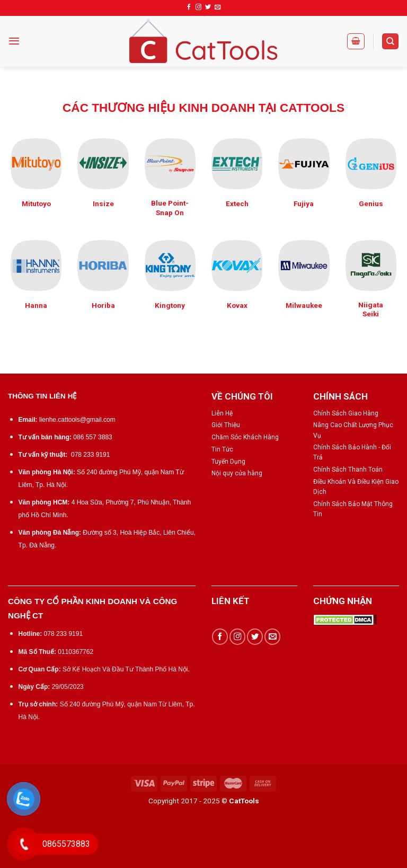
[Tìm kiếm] (390, 42)
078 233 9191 (90, 455)
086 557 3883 (92, 437)
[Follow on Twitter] (208, 7)
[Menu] (14, 41)
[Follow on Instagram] (198, 7)
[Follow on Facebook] (189, 7)
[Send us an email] (218, 7)
